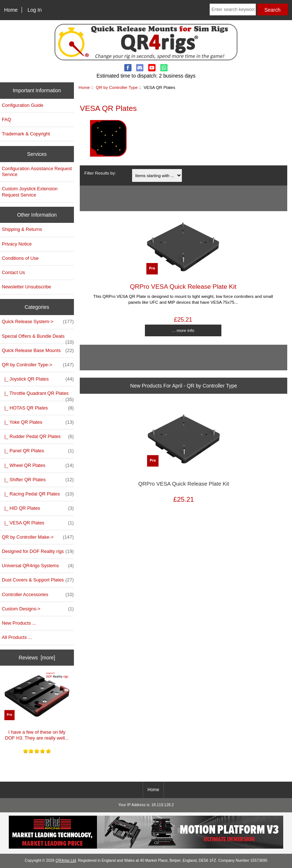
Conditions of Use (20, 258)
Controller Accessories (38, 595)
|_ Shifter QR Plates (38, 480)
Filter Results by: (100, 173)
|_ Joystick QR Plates (38, 379)
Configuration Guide (23, 105)
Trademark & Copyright (26, 134)
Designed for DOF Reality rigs (38, 551)
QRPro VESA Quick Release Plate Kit (183, 287)
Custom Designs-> (38, 609)
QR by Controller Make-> (38, 537)
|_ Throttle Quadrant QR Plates (38, 395)
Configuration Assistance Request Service (37, 171)
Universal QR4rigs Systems (38, 566)
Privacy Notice (17, 244)
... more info (183, 330)
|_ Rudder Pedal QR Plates (38, 437)
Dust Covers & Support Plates (38, 580)
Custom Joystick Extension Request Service (30, 192)
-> (38, 365)
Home (11, 10)
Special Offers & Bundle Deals (38, 338)
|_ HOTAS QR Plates (38, 408)
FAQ (7, 119)
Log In (35, 10)
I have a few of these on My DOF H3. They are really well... (37, 706)
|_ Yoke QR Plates (38, 422)
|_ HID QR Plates (38, 508)
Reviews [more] (37, 658)
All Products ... (17, 637)
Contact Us (13, 272)
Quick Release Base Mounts (38, 351)
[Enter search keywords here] (233, 10)
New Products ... (19, 623)
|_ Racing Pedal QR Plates (38, 494)
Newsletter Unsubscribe (27, 287)
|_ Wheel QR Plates (38, 465)
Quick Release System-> (38, 322)
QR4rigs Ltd (66, 860)
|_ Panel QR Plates (38, 451)
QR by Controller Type (117, 87)
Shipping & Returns (22, 229)
